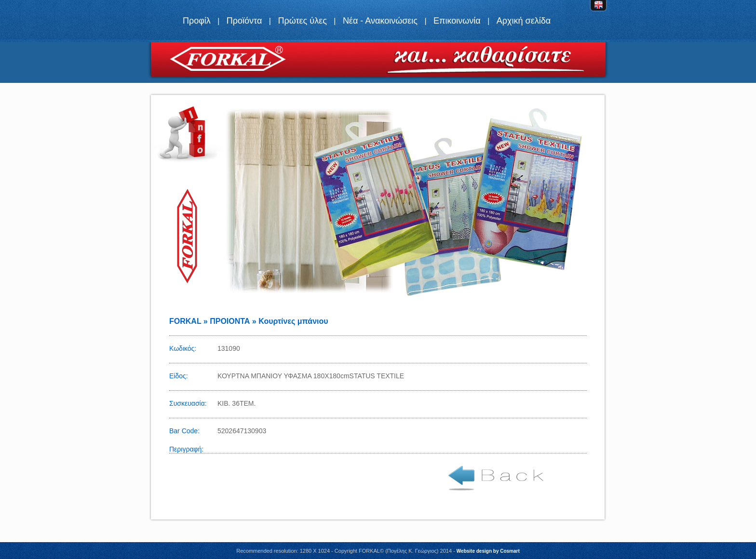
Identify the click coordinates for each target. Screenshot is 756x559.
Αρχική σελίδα (524, 21)
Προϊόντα (244, 21)
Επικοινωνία (457, 21)
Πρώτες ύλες (302, 21)
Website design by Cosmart (488, 551)
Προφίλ (197, 21)
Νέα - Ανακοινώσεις (380, 21)
